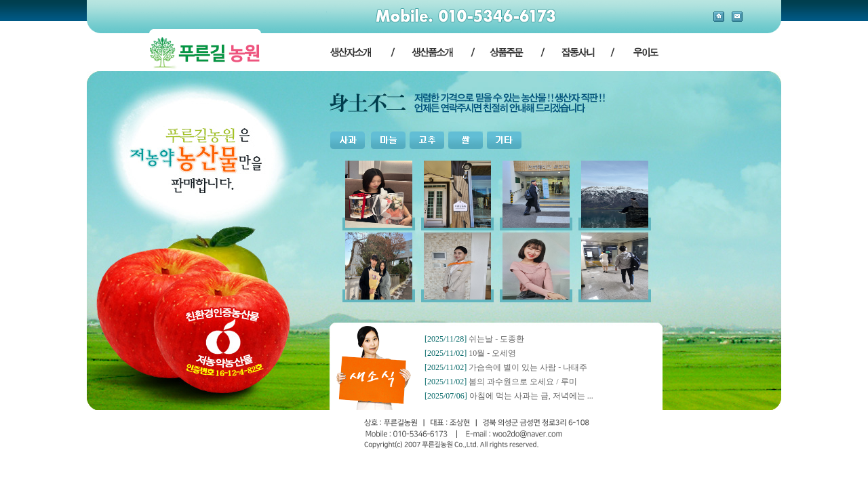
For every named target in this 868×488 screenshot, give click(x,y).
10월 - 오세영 (492, 353)
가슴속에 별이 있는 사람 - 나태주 (528, 367)
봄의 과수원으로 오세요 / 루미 (522, 382)
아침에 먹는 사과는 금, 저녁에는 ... (531, 396)
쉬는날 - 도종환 (496, 339)
